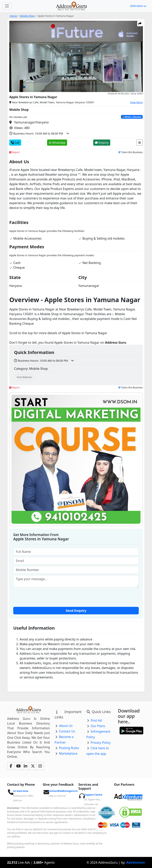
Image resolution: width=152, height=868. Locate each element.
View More (136, 102)
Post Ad (96, 720)
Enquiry (102, 143)
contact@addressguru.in (63, 791)
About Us (66, 726)
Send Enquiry (76, 611)
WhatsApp (57, 143)
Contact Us (67, 731)
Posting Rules (69, 748)
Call (15, 143)
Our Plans (98, 726)
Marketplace (68, 753)
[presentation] (76, 597)
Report (14, 152)
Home (13, 16)
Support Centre (93, 795)
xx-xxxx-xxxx (21, 791)
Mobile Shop (27, 16)
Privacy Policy (101, 743)
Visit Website (24, 377)
